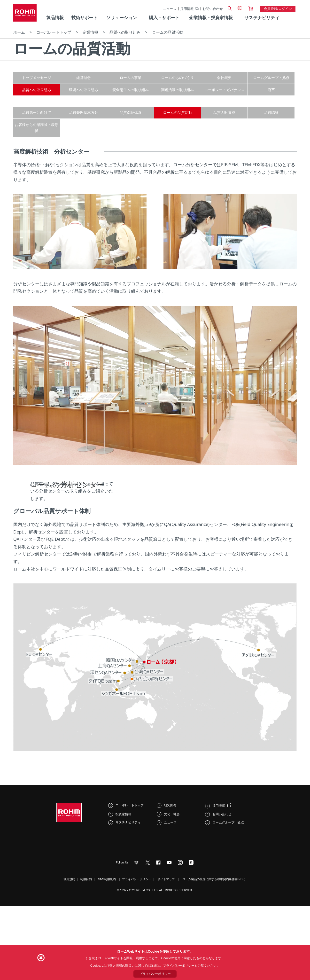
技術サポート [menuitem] (85, 18)
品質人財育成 (224, 112)
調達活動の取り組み (177, 90)
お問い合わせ (213, 9)
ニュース (170, 9)
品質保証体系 (131, 112)
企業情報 (90, 32)
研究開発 (170, 885)
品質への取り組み (125, 32)
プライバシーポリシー (155, 974)
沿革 (271, 90)
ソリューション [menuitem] (122, 18)
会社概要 (224, 78)
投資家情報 (123, 894)
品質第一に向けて (37, 112)
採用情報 (187, 9)
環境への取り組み (84, 90)
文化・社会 (172, 894)
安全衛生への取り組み (131, 90)
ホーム (19, 32)
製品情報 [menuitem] (55, 18)
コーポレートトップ (54, 32)
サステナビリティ (128, 902)
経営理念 (84, 78)
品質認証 (271, 112)
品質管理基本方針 (84, 112)
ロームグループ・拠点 (271, 78)
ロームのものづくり (177, 78)
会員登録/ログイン (278, 9)
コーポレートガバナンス (224, 90)
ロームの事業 (131, 78)
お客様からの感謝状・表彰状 (37, 128)
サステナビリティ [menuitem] (262, 18)
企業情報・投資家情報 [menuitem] (211, 18)
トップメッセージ (37, 78)
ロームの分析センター (67, 508)
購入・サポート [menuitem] (164, 18)
